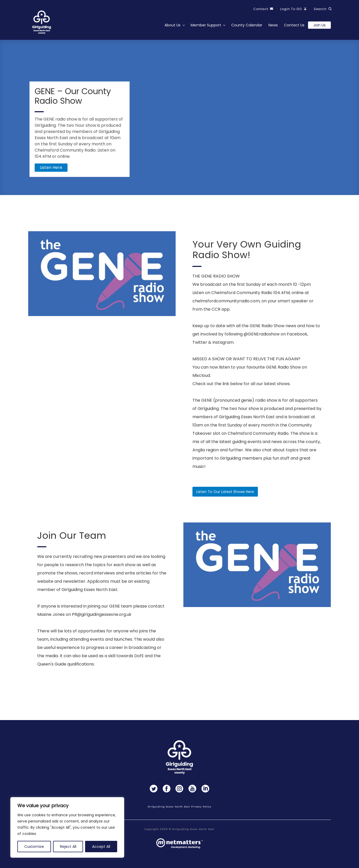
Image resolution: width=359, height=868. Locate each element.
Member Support (206, 25)
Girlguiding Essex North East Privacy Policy (179, 807)
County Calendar (247, 25)
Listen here (51, 167)
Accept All (101, 847)
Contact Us (294, 25)
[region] (67, 827)
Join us (319, 25)
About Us (173, 25)
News (273, 25)
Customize (34, 847)
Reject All (68, 847)
